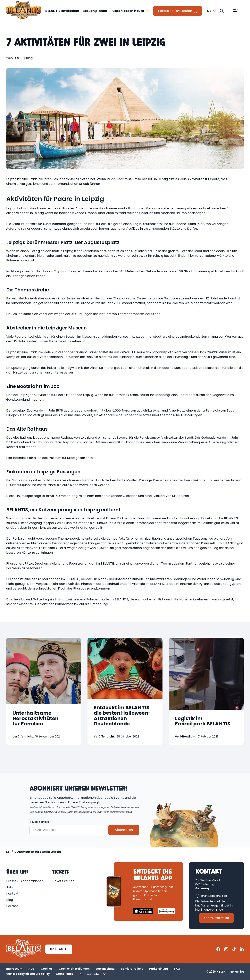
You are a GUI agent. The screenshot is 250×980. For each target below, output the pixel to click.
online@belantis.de (211, 896)
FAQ (177, 969)
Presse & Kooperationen (25, 881)
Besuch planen (95, 11)
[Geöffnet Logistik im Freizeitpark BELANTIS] (206, 691)
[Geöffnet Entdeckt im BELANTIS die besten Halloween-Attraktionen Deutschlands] (125, 691)
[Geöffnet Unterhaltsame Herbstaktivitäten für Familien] (44, 691)
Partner (12, 906)
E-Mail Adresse (40, 822)
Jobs (10, 887)
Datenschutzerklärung (79, 812)
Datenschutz (105, 969)
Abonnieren (124, 830)
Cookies (47, 969)
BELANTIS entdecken (62, 11)
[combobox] (131, 11)
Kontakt (12, 894)
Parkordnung (159, 969)
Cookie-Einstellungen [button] (74, 969)
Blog (10, 900)
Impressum (14, 969)
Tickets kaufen (63, 881)
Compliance (65, 974)
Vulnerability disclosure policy (28, 974)
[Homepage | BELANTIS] (8, 852)
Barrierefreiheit (132, 969)
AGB (32, 969)
